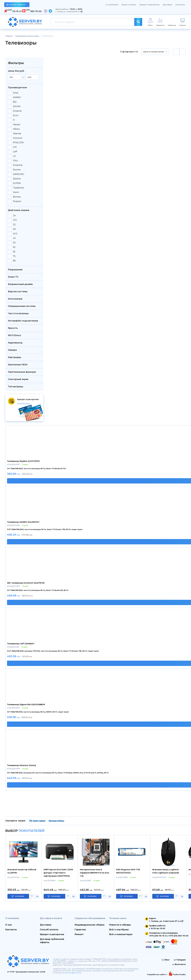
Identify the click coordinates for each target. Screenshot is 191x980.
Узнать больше (24, 403)
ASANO (17, 97)
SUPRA (17, 183)
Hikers (16, 129)
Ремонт (79, 934)
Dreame (17, 111)
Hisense (17, 134)
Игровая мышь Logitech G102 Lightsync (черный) (166, 871)
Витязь (17, 197)
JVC (15, 147)
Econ (16, 115)
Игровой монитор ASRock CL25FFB (22, 871)
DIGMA (17, 106)
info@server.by (75, 973)
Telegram (180, 960)
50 (14, 243)
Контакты (180, 5)
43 (14, 238)
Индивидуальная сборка (90, 925)
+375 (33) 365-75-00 (178, 936)
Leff (15, 152)
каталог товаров (16, 5)
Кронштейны (56, 821)
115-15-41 (17, 11)
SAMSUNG (19, 174)
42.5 (15, 234)
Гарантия (80, 930)
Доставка (167, 5)
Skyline (17, 179)
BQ (15, 102)
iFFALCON (18, 143)
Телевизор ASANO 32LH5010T (23, 522)
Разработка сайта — (158, 974)
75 (14, 256)
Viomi (16, 192)
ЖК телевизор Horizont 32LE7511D (26, 583)
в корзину (20, 896)
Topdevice (19, 188)
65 (14, 252)
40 (14, 229)
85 (14, 261)
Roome (17, 170)
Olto (15, 161)
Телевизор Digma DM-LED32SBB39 (26, 704)
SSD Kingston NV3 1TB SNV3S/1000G (128, 871)
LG (14, 156)
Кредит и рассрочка (149, 5)
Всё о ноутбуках (119, 930)
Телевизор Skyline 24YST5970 (23, 461)
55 (14, 247)
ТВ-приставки (37, 821)
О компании (112, 5)
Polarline (18, 165)
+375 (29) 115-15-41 (158, 936)
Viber (166, 960)
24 (14, 216)
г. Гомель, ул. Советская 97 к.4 (69, 11)
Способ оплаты (49, 930)
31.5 (15, 220)
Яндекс (17, 201)
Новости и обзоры (120, 925)
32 (14, 225)
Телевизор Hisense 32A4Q (21, 765)
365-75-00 (36, 11)
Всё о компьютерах (121, 934)
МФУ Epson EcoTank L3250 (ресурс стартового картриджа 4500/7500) (58, 873)
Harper (17, 125)
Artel (16, 93)
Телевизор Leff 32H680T (21, 644)
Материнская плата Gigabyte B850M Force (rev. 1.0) (95, 873)
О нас (9, 925)
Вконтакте (179, 964)
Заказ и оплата (129, 5)
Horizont (18, 138)
